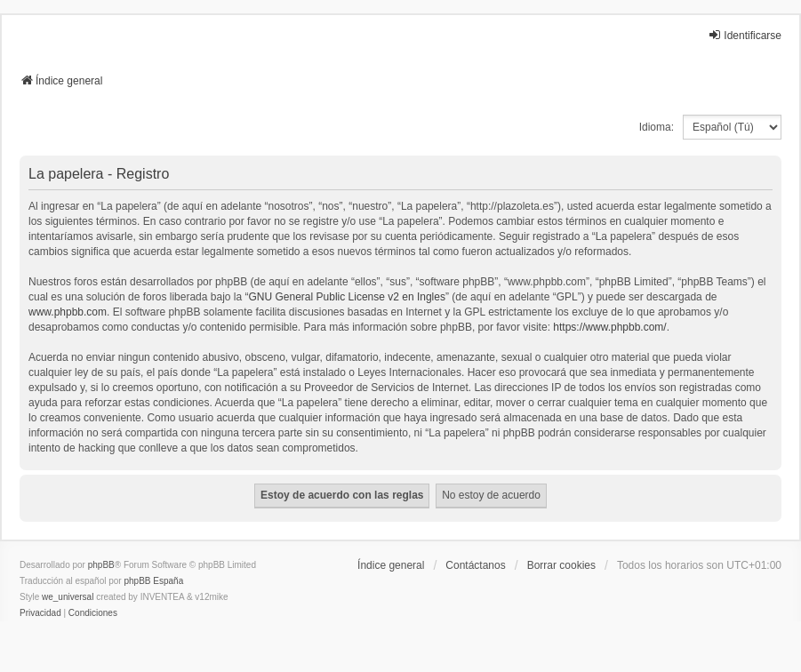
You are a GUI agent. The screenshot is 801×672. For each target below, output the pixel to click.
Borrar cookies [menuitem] (561, 565)
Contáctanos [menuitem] (475, 565)
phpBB (101, 565)
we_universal (68, 597)
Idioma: (657, 127)
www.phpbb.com (68, 312)
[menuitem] (40, 613)
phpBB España (153, 581)
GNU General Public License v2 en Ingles (347, 297)
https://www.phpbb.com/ (609, 327)
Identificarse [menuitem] (745, 35)
